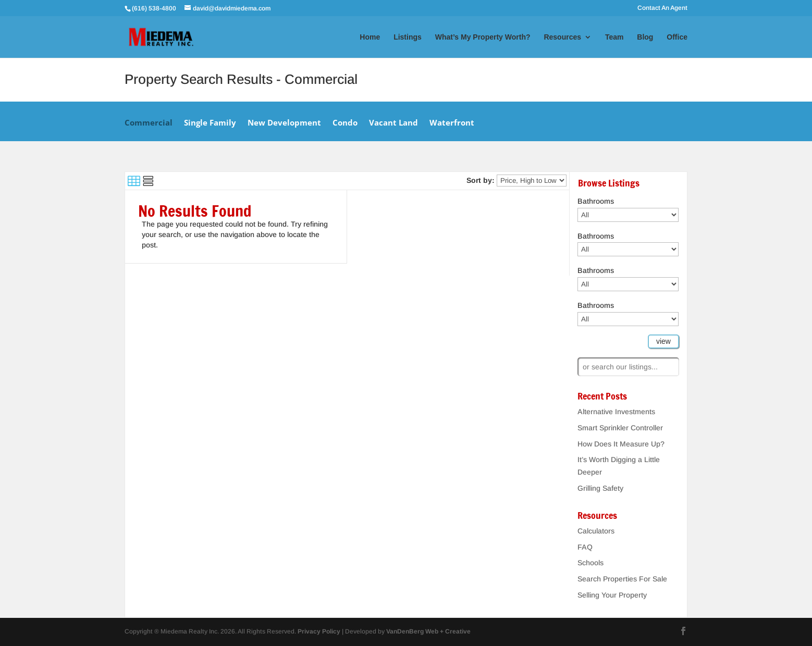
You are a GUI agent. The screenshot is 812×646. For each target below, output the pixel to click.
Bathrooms (596, 201)
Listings (408, 37)
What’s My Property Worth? (483, 37)
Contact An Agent (662, 8)
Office (677, 37)
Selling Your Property (612, 595)
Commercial (149, 123)
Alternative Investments (616, 412)
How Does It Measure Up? (621, 444)
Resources (562, 37)
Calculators (596, 531)
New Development (284, 123)
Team (614, 37)
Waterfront (452, 123)
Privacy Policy (319, 631)
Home (370, 37)
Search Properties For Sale (622, 579)
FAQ (585, 547)
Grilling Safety (600, 488)
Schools (590, 563)
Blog (645, 37)
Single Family (210, 123)
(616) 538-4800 (155, 8)
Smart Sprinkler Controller (620, 428)
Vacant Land (393, 123)
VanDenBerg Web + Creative (428, 631)
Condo (345, 123)
